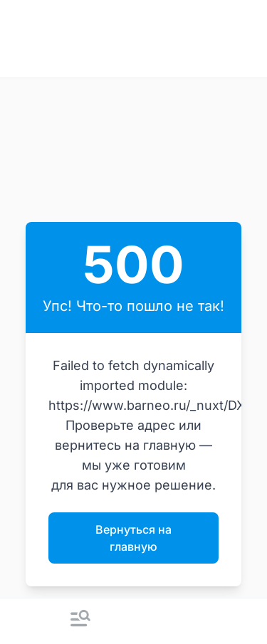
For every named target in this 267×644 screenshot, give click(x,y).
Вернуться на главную (133, 538)
